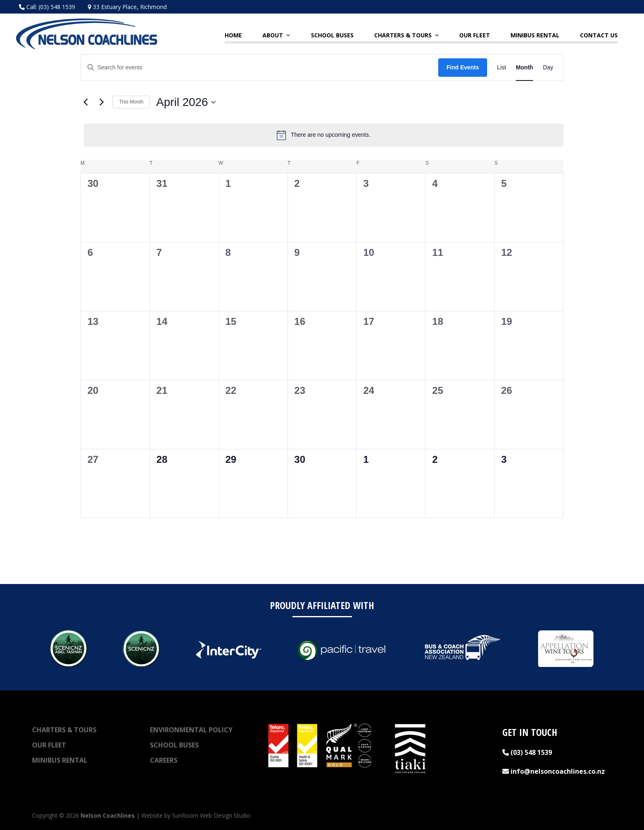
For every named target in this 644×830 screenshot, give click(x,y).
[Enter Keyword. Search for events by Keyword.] (260, 68)
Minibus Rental (60, 760)
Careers (164, 760)
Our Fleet (49, 745)
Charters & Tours (64, 730)
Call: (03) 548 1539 (47, 7)
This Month (131, 102)
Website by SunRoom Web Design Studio (196, 815)
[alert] (324, 135)
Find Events (463, 67)
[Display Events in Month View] (524, 68)
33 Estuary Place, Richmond (127, 7)
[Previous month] (85, 102)
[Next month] (101, 102)
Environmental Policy (191, 730)
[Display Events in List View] (501, 68)
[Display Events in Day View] (548, 68)
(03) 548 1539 (527, 752)
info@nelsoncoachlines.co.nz (554, 771)
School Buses (174, 745)
